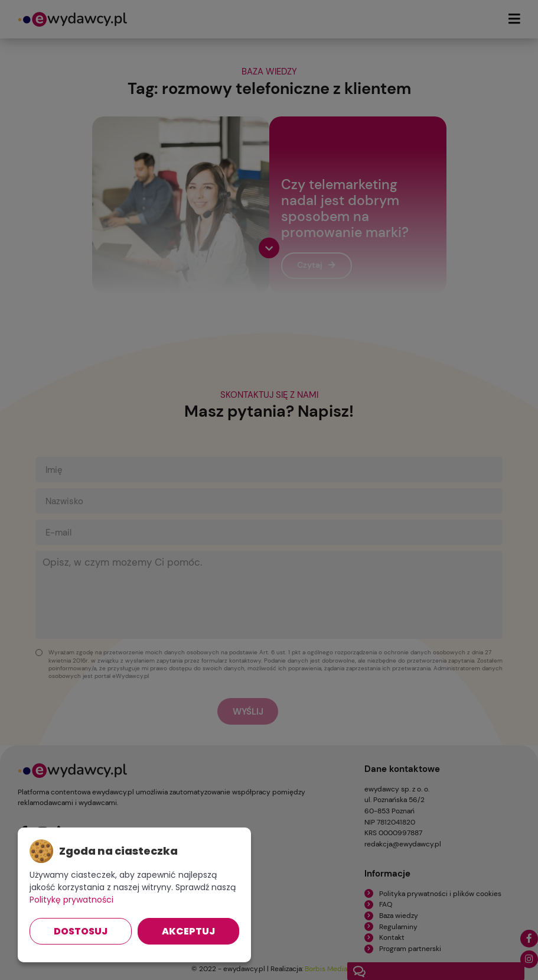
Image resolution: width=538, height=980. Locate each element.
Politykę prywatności (71, 900)
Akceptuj (188, 931)
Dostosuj (81, 931)
